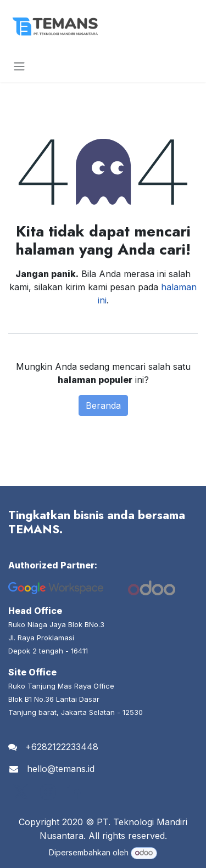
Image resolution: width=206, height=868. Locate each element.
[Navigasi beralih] (19, 66)
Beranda (103, 405)
